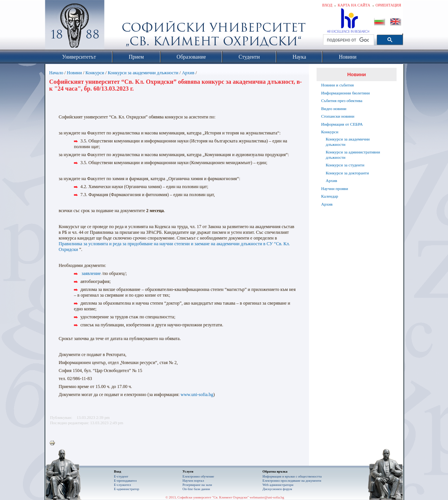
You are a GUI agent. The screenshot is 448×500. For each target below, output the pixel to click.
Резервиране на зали (197, 485)
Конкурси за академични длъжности (143, 73)
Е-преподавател (125, 481)
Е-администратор (126, 489)
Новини (74, 73)
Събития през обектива (342, 101)
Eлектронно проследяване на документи (292, 481)
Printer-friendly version (54, 443)
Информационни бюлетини (346, 93)
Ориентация (388, 5)
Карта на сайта (354, 5)
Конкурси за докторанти (347, 173)
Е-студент (121, 476)
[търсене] (348, 40)
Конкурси (95, 73)
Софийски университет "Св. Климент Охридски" (118, 27)
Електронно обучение (198, 476)
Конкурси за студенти (345, 165)
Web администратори (278, 485)
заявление (91, 273)
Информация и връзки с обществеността (292, 476)
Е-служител (122, 485)
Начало (56, 73)
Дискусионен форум (277, 489)
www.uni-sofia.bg (197, 395)
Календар (330, 196)
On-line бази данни (196, 489)
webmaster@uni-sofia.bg (267, 497)
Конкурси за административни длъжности (353, 155)
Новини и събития (338, 85)
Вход (327, 5)
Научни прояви (335, 188)
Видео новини (334, 109)
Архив (188, 73)
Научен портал (193, 481)
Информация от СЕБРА (342, 124)
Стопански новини (338, 116)
